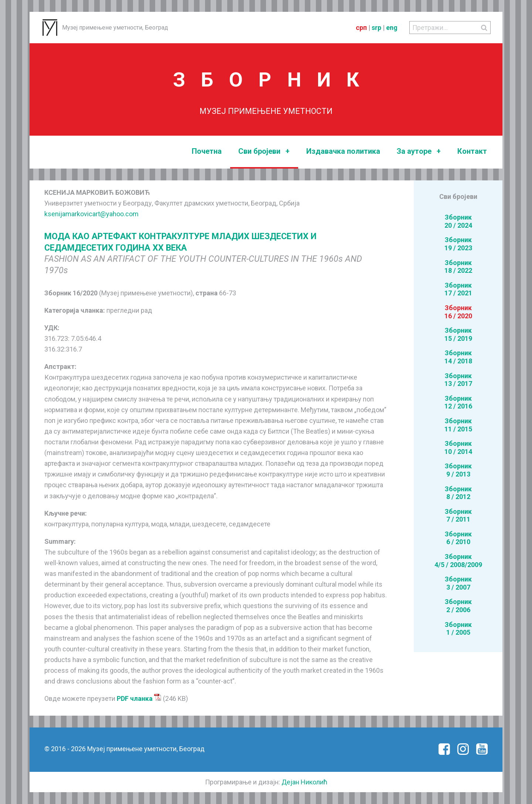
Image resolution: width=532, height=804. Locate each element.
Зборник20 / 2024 (458, 221)
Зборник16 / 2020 (458, 312)
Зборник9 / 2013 (458, 470)
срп (361, 28)
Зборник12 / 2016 (458, 402)
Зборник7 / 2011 (458, 515)
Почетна (207, 151)
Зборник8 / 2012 (458, 493)
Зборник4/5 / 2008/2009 (458, 561)
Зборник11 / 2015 (458, 425)
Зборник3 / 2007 (458, 583)
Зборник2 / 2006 (458, 606)
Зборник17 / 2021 (458, 289)
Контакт (472, 151)
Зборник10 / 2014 (458, 447)
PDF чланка (139, 698)
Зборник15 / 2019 (458, 334)
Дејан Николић (304, 782)
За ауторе (419, 151)
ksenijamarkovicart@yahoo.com (91, 214)
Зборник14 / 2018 (458, 357)
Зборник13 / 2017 (458, 380)
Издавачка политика (343, 151)
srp (376, 28)
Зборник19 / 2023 (458, 244)
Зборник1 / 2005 (458, 629)
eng (392, 28)
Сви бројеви (264, 151)
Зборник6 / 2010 (458, 538)
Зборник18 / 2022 (458, 267)
